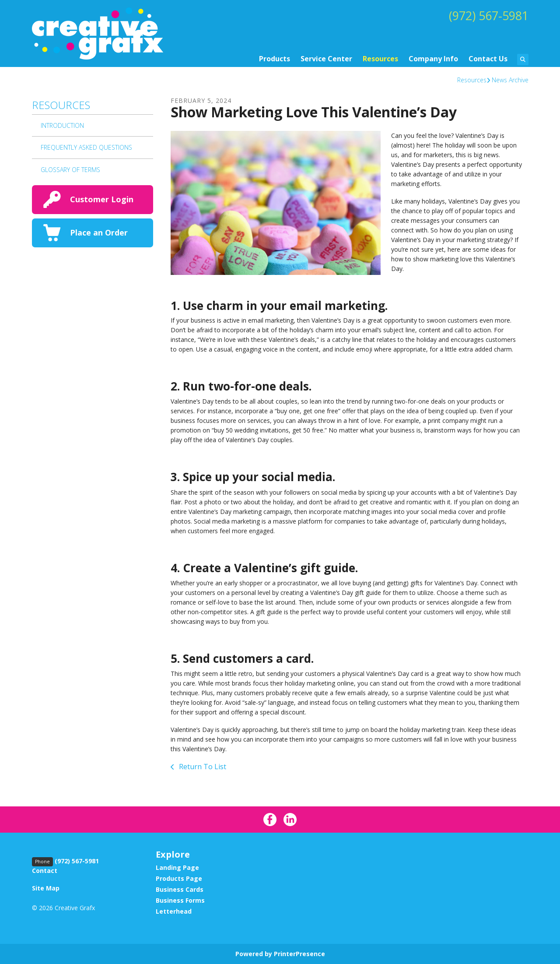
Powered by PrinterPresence (280, 954)
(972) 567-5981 (486, 15)
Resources (380, 59)
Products (275, 59)
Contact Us (488, 59)
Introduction (62, 125)
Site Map (46, 888)
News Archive (510, 80)
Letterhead (174, 911)
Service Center (326, 59)
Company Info (433, 59)
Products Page (179, 878)
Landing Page (177, 867)
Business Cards (180, 889)
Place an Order (99, 232)
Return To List (202, 767)
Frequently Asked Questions (86, 147)
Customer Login (102, 199)
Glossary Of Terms (70, 170)
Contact (45, 871)
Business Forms (180, 900)
